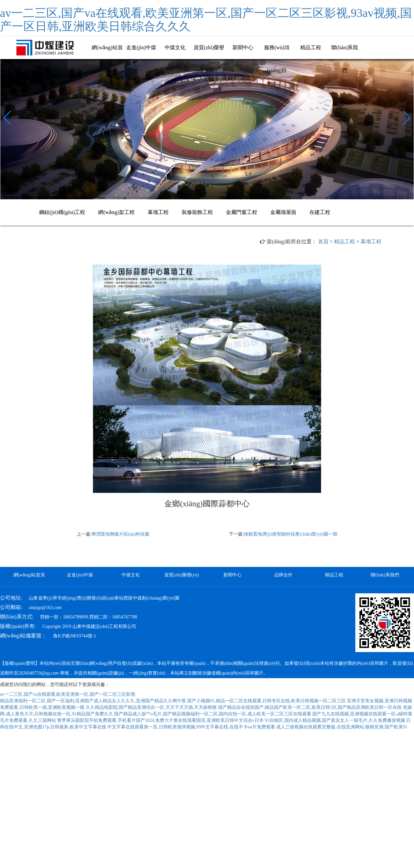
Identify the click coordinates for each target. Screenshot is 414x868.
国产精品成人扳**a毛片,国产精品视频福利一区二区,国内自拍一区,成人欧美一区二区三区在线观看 (213, 714)
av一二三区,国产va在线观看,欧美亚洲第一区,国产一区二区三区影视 (68, 694)
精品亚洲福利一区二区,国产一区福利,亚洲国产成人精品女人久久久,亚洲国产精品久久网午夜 (93, 701)
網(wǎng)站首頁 (29, 575)
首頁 (323, 242)
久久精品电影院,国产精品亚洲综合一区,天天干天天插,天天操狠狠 (151, 707)
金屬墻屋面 (283, 212)
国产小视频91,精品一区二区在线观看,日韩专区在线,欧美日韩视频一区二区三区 (266, 701)
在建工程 (320, 212)
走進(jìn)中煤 (141, 47)
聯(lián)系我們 (385, 575)
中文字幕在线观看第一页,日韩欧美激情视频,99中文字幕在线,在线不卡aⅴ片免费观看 (191, 727)
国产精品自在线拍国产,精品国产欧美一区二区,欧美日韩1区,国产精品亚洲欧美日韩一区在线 (310, 707)
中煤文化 (175, 47)
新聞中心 (243, 47)
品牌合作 (283, 575)
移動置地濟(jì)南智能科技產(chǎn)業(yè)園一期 (291, 534)
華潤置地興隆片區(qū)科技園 (120, 534)
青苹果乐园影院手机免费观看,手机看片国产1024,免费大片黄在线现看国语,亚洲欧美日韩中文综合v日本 (160, 720)
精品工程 (311, 47)
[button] (8, 118)
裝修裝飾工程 (197, 212)
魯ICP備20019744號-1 (74, 636)
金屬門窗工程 (242, 212)
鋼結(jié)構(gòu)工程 (62, 212)
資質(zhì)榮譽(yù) (182, 575)
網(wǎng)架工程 (116, 212)
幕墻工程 (158, 212)
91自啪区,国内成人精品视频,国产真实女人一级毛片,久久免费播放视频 (335, 720)
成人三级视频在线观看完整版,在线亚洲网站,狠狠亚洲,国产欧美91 (342, 727)
